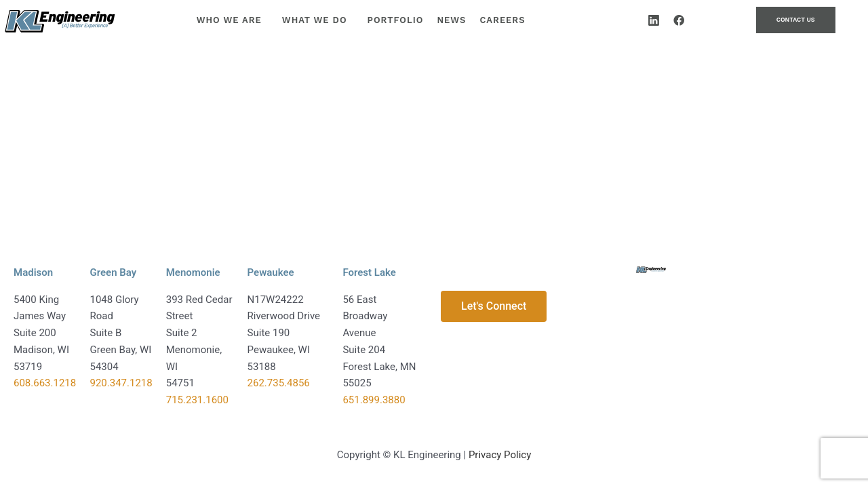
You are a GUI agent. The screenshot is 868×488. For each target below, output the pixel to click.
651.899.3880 (374, 400)
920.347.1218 (121, 383)
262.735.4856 (279, 383)
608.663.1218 (45, 383)
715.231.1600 (197, 400)
